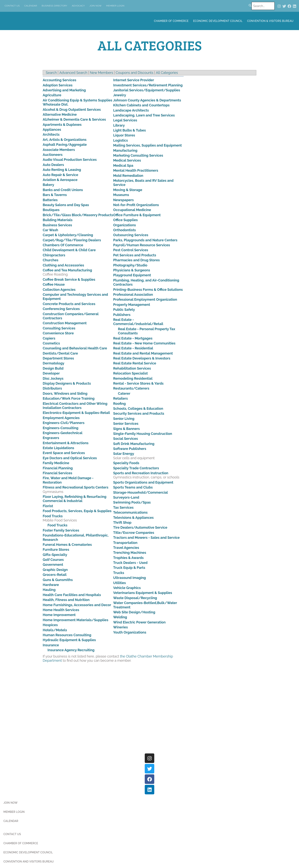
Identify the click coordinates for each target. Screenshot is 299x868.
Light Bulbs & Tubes (130, 130)
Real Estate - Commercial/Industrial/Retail (138, 322)
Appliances (52, 130)
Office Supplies (126, 220)
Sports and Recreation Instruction (141, 473)
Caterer (124, 393)
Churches (51, 260)
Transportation (125, 543)
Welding (120, 617)
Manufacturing (125, 150)
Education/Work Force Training (69, 398)
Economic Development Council (218, 21)
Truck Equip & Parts (129, 568)
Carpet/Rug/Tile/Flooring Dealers (72, 240)
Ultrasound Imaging (130, 578)
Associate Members (59, 150)
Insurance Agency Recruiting (71, 650)
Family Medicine (56, 463)
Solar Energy (124, 454)
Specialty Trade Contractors (136, 468)
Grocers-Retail (55, 575)
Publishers (122, 315)
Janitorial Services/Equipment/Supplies (147, 90)
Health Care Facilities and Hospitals (72, 595)
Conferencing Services (61, 309)
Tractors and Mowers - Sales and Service (147, 538)
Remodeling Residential (133, 378)
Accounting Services (59, 80)
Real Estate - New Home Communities (144, 343)
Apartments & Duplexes (62, 125)
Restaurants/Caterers (131, 388)
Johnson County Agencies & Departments (147, 100)
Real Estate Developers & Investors (142, 358)
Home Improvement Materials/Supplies (76, 620)
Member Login (115, 6)
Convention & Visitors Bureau (270, 21)
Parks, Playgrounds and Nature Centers (145, 240)
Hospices (50, 625)
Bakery (48, 185)
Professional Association (133, 295)
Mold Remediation (128, 176)
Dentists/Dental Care (60, 353)
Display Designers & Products (67, 383)
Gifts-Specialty (55, 555)
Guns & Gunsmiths (58, 580)
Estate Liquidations (58, 448)
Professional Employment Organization (145, 299)
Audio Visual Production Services (70, 160)
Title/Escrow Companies (134, 533)
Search (51, 73)
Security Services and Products (139, 413)
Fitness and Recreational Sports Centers (76, 487)
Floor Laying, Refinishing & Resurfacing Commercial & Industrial (75, 499)
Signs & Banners (127, 429)
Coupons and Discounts (135, 73)
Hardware (51, 585)
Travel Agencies (126, 548)
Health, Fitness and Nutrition (66, 600)
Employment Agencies (61, 418)
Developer (51, 373)
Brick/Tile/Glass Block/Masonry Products (78, 215)
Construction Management (65, 323)
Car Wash (50, 230)
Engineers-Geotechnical (63, 433)
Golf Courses (53, 560)
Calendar (31, 6)
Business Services (57, 225)
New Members (101, 73)
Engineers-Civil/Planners (64, 423)
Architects (51, 134)
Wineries (121, 627)
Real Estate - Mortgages (133, 338)
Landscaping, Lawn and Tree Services (144, 115)
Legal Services (125, 120)
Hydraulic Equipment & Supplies (69, 640)
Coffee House (54, 284)
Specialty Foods (126, 463)
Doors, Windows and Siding (65, 393)
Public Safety (124, 310)
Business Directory (55, 6)
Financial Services (57, 473)
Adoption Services (58, 85)
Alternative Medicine (60, 114)
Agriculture (52, 95)
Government (53, 565)
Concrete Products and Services (69, 304)
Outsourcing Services (131, 235)
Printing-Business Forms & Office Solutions (148, 290)
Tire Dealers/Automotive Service (140, 527)
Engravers (51, 438)
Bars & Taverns (55, 195)
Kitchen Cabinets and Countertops (141, 105)
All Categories (167, 73)
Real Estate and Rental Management (143, 353)
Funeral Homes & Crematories (67, 545)
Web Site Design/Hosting (134, 612)
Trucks (119, 573)
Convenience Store (58, 333)
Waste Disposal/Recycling (135, 598)
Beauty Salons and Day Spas (66, 205)
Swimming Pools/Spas (132, 502)
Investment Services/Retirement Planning (148, 85)
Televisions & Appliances (133, 518)
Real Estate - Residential (133, 348)
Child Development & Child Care (69, 250)
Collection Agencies (59, 290)
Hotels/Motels (55, 630)
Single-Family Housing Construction (143, 434)
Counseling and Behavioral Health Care (75, 348)
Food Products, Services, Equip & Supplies (77, 511)
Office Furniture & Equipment (137, 215)
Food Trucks (53, 516)
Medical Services (127, 160)
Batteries (50, 200)
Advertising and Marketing (64, 90)
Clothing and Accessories (63, 265)
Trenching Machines (130, 553)
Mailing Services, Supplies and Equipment (148, 145)
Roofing (120, 404)
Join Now (96, 6)
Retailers (121, 398)
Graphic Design (55, 570)
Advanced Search (73, 73)
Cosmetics (51, 343)
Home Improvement (59, 615)
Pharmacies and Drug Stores (137, 260)
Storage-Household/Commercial (141, 492)
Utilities (120, 583)
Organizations (125, 225)
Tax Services (123, 507)
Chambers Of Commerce (63, 245)
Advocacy (78, 6)
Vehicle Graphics (127, 588)
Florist (48, 506)
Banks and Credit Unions (63, 190)
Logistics (121, 140)
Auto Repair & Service (60, 175)
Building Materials (58, 220)
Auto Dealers (53, 165)
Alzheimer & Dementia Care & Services (74, 119)
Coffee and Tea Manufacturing (67, 270)
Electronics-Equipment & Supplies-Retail (76, 413)
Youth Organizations (130, 632)
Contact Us (12, 6)
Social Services (126, 439)
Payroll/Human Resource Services (142, 245)
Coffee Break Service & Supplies (69, 279)
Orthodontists (125, 230)
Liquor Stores (124, 135)
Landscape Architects (131, 110)
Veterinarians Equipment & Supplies (143, 593)
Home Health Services (61, 610)
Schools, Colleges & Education (138, 408)
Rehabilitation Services (132, 368)
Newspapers (124, 200)
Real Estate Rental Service (135, 363)
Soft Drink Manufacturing (134, 444)
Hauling (49, 590)
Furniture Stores (56, 550)
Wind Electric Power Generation (139, 622)
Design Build (53, 368)
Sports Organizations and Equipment (143, 482)
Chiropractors (54, 255)
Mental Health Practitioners (136, 170)
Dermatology (53, 363)
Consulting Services (59, 328)
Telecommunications (130, 512)
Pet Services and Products (135, 255)
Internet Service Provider (134, 80)
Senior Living (124, 419)
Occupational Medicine (132, 210)
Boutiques (51, 210)
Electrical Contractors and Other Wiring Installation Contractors (75, 406)
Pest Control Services (131, 250)
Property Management (132, 305)
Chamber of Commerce (171, 21)
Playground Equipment (132, 275)
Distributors (52, 388)
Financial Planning (58, 468)
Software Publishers (130, 449)
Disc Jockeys (53, 378)
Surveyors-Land (126, 497)
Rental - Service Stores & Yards (138, 383)
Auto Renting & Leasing (62, 170)
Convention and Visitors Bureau (29, 862)
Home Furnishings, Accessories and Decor (77, 605)
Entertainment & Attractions (66, 443)
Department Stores (58, 358)
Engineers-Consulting (61, 428)
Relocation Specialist (131, 373)
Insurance (51, 645)
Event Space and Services (64, 453)
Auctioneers (53, 155)
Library (119, 125)
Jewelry (120, 95)
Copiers (49, 338)
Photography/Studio (130, 265)
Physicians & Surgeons (132, 270)
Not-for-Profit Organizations (136, 205)
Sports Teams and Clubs (133, 487)
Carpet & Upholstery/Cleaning (68, 235)
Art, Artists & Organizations (65, 140)
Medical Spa (123, 165)
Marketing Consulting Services (138, 155)
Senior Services (126, 424)
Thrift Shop (122, 522)
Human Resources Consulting (67, 635)
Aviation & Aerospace (60, 180)
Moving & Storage (128, 190)
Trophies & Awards (128, 558)
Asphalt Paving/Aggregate (65, 145)
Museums (121, 195)
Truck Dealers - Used (130, 563)
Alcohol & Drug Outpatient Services (72, 110)
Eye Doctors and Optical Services (70, 458)
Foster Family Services (61, 530)
